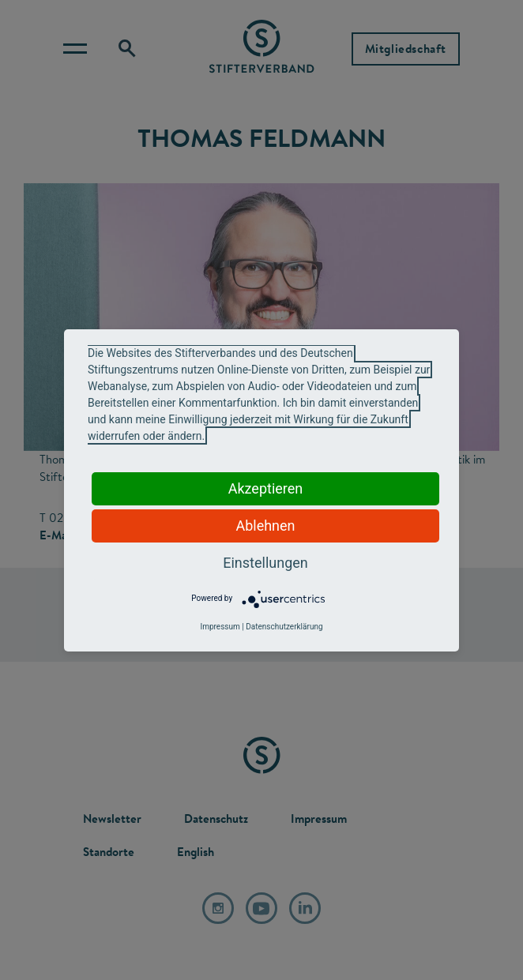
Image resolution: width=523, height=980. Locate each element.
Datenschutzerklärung (284, 627)
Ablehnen (265, 526)
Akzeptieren (266, 488)
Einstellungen (265, 563)
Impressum (220, 627)
